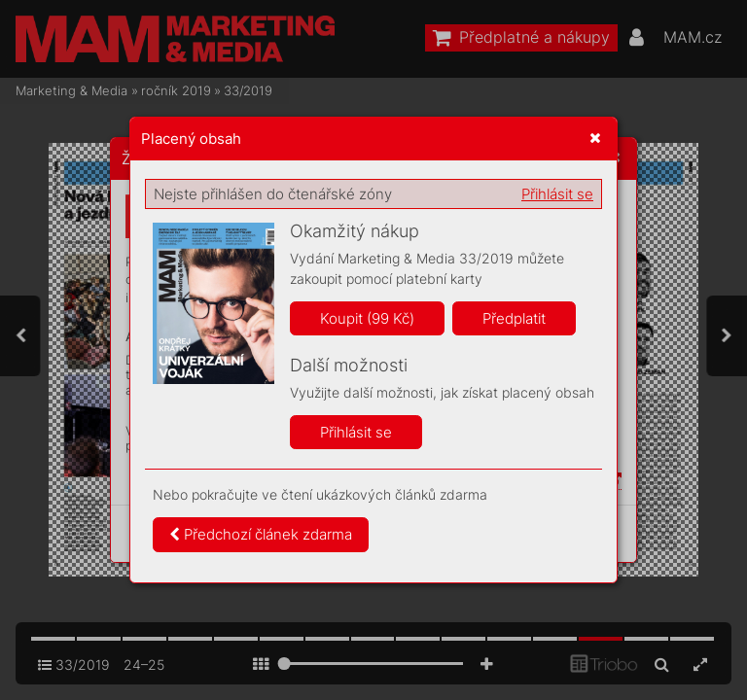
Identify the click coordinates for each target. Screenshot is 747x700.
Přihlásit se (557, 194)
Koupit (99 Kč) (367, 318)
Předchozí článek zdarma (261, 534)
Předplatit (514, 318)
